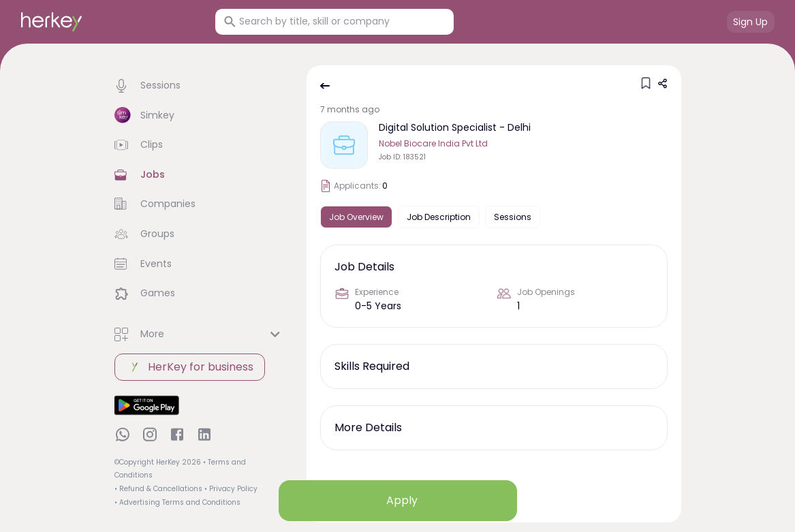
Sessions (513, 217)
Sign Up (750, 22)
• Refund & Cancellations (158, 489)
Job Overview (356, 217)
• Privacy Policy (231, 489)
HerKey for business (190, 367)
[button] (200, 86)
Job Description (439, 217)
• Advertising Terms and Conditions (177, 502)
